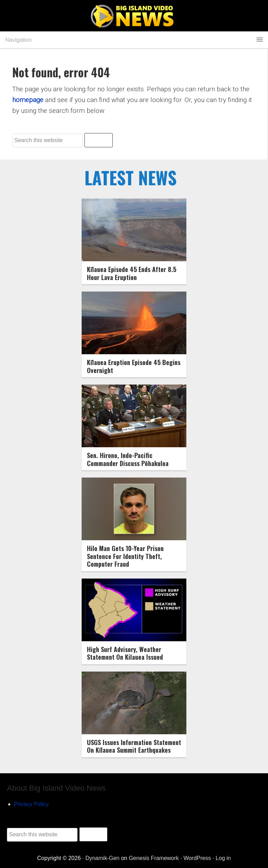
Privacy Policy (31, 804)
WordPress (197, 858)
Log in (223, 858)
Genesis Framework (154, 858)
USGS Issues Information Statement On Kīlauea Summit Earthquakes (134, 746)
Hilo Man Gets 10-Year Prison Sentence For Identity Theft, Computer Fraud (125, 556)
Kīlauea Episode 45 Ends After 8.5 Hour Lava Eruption (132, 273)
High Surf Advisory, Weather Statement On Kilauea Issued (125, 653)
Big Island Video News (134, 17)
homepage (28, 100)
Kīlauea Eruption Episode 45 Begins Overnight (134, 366)
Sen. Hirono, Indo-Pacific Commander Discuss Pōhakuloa (128, 459)
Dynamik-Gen (103, 858)
